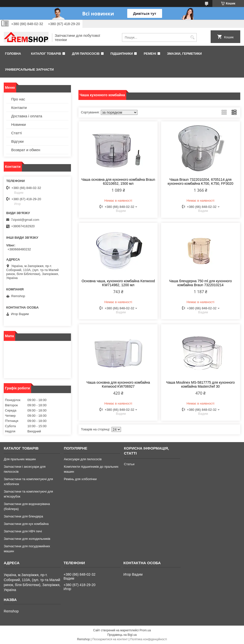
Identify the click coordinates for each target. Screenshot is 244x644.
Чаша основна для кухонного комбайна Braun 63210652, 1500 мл (118, 182)
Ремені (150, 54)
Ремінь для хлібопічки (80, 479)
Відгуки (17, 141)
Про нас (18, 99)
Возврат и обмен (26, 150)
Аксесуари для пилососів (83, 459)
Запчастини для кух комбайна (26, 524)
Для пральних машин (20, 459)
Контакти (19, 108)
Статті (17, 133)
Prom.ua (145, 630)
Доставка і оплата (27, 116)
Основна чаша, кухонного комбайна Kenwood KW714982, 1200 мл (118, 283)
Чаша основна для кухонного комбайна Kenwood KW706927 (118, 384)
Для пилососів (86, 54)
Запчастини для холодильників (27, 539)
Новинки (19, 124)
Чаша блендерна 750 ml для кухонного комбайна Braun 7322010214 (200, 283)
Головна (13, 54)
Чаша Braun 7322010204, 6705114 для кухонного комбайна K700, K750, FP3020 (200, 182)
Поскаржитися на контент (110, 639)
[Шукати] (192, 37)
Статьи (129, 464)
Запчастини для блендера (23, 516)
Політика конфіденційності (149, 639)
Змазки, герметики (184, 54)
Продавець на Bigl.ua (122, 635)
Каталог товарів (46, 54)
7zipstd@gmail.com (25, 220)
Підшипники (122, 54)
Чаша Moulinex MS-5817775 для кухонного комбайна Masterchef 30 (200, 384)
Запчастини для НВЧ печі (23, 531)
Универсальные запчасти (29, 69)
